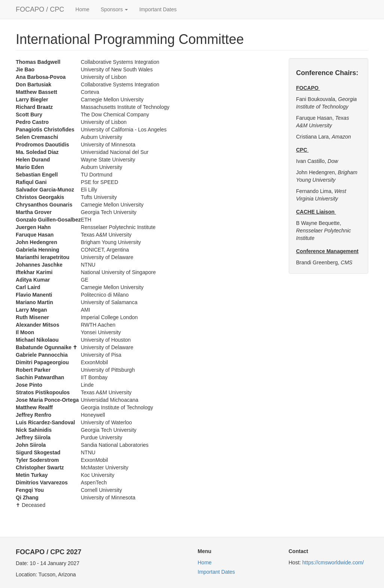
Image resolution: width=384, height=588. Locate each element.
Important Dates (158, 9)
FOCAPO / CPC (40, 9)
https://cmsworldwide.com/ (333, 562)
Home (82, 9)
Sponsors (114, 9)
